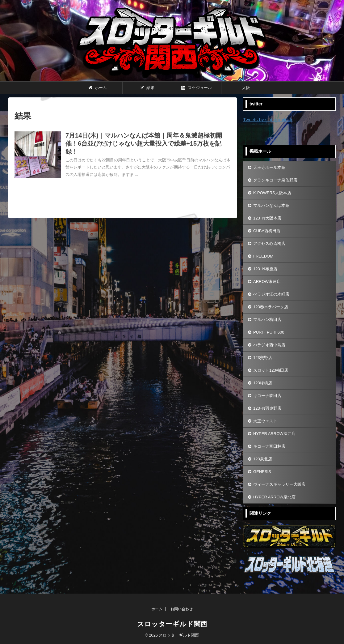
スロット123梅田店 (271, 370)
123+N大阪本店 (267, 218)
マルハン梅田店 (267, 320)
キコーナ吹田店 (267, 396)
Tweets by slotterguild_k (268, 119)
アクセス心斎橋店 (269, 243)
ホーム (98, 88)
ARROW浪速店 (267, 281)
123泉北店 (263, 459)
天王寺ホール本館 (269, 167)
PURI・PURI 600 (269, 332)
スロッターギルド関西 (172, 624)
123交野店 (263, 358)
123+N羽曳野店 (267, 408)
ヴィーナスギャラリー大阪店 (279, 484)
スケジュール (197, 88)
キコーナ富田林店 (269, 446)
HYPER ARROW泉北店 (274, 497)
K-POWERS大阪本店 (272, 193)
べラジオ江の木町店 (271, 294)
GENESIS (262, 472)
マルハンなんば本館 (271, 205)
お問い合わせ (182, 609)
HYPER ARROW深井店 (274, 434)
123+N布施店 (265, 269)
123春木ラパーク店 (271, 307)
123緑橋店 (263, 383)
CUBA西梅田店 (267, 231)
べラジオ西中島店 (269, 345)
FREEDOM (263, 256)
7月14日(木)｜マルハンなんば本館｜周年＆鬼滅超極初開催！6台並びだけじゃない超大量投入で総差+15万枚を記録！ (144, 143)
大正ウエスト (265, 421)
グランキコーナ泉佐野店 (275, 180)
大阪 (246, 88)
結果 (147, 88)
